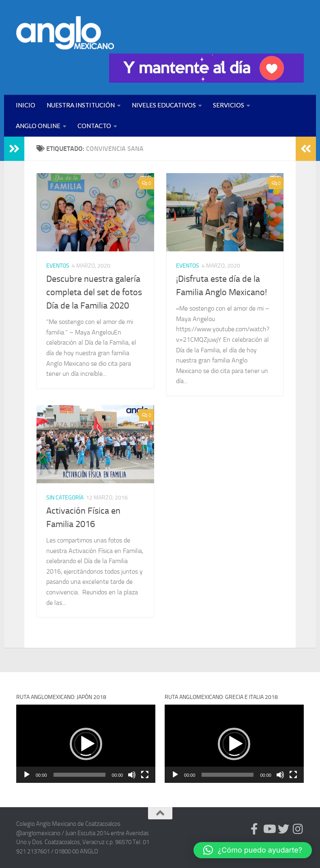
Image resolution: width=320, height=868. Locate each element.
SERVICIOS (229, 105)
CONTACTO (94, 126)
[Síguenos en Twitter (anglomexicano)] (283, 829)
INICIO (26, 105)
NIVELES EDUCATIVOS (164, 105)
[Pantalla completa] (145, 775)
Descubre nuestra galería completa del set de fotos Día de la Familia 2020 (94, 292)
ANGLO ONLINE (38, 126)
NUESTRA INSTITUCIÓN (81, 105)
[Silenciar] (132, 775)
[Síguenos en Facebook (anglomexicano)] (254, 829)
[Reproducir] (27, 775)
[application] (86, 744)
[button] (86, 744)
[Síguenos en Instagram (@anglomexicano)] (298, 829)
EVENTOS (58, 266)
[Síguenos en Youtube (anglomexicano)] (269, 829)
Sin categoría (65, 498)
